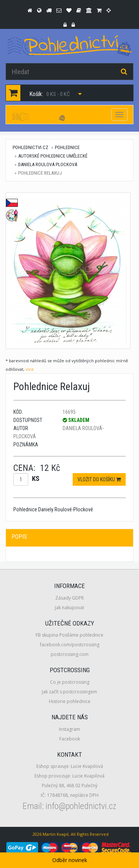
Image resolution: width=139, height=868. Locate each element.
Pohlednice (67, 147)
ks (36, 478)
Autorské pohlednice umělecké (53, 156)
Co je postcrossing (70, 682)
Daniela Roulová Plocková (48, 164)
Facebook (70, 739)
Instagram (69, 729)
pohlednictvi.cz (30, 147)
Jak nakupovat (69, 608)
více (30, 369)
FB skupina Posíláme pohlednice (69, 635)
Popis (19, 537)
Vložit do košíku (99, 479)
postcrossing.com (70, 654)
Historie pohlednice (70, 701)
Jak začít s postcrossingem (69, 692)
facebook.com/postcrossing (70, 645)
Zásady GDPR (69, 598)
